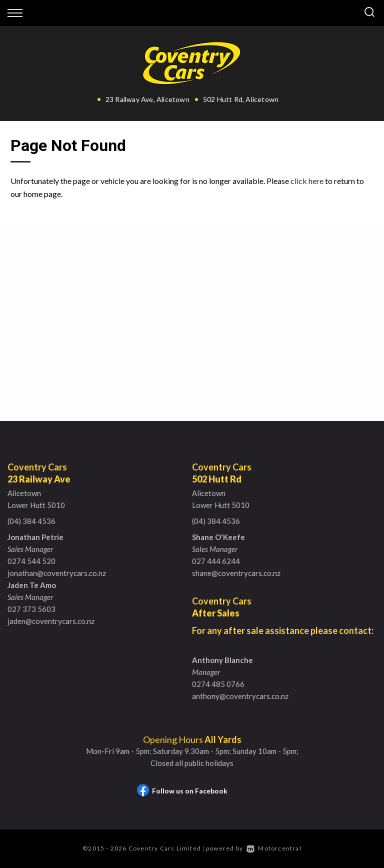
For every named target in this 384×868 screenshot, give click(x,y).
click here (307, 181)
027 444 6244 (216, 561)
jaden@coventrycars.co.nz (51, 621)
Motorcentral (274, 848)
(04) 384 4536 (31, 521)
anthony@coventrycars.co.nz (240, 696)
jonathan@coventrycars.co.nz (57, 573)
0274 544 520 (31, 561)
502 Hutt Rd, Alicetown (241, 99)
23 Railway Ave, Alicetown (147, 99)
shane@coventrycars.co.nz (236, 573)
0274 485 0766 (218, 684)
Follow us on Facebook (182, 791)
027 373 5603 (31, 609)
